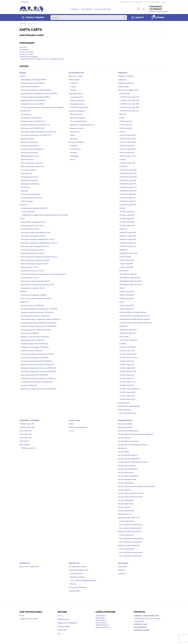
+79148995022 (155, 9)
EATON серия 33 (126, 121)
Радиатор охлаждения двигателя (82, 125)
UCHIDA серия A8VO (128, 392)
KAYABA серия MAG (127, 215)
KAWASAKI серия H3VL (129, 177)
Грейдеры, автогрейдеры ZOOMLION (35, 347)
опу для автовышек (125, 424)
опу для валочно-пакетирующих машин (133, 445)
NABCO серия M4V (127, 298)
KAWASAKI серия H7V (128, 184)
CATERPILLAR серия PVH (129, 100)
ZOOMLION (24, 302)
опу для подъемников (126, 483)
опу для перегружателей (127, 479)
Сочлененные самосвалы (30, 194)
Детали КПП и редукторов (29, 567)
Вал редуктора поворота (78, 567)
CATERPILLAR (25, 111)
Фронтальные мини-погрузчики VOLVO (35, 281)
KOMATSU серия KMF (128, 236)
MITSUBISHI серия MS (128, 274)
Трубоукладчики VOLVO (30, 278)
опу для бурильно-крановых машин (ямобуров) (136, 434)
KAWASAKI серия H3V (128, 173)
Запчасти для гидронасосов (128, 90)
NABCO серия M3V (127, 295)
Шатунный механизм (77, 142)
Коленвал (74, 153)
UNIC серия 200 (26, 431)
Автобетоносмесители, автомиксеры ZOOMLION (39, 309)
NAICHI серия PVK (127, 309)
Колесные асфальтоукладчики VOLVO (35, 246)
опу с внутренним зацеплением (131, 525)
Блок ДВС (74, 146)
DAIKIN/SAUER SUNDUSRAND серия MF (135, 319)
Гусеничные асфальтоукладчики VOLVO (36, 232)
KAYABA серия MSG (127, 222)
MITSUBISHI (124, 271)
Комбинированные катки (30, 156)
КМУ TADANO (25, 445)
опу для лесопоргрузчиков (128, 469)
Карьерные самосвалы (29, 142)
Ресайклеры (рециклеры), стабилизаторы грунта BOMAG (42, 107)
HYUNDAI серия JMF (128, 163)
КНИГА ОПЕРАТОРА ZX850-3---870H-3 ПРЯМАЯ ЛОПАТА (42, 59)
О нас (60, 616)
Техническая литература (29, 57)
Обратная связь (64, 619)
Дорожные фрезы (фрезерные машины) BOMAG (39, 93)
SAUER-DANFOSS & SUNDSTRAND (133, 312)
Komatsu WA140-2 (28, 212)
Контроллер (122, 567)
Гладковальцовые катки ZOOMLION (34, 344)
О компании (74, 9)
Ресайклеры (25, 187)
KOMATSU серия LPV (128, 246)
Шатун (72, 160)
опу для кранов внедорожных (129, 459)
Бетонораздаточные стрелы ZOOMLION (36, 330)
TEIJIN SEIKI (124, 337)
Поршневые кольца (77, 104)
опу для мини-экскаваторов (128, 476)
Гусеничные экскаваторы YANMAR (34, 295)
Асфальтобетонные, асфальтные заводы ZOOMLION (41, 319)
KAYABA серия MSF (127, 219)
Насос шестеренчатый (128, 413)
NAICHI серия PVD (127, 305)
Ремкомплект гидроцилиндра (129, 406)
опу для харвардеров (126, 500)
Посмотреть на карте (141, 630)
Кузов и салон (74, 420)
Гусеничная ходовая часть (79, 570)
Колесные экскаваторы (29, 153)
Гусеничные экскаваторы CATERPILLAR (36, 135)
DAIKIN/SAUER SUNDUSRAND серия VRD (136, 323)
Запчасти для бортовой (77, 587)
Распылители (75, 132)
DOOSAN (123, 114)
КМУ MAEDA (24, 441)
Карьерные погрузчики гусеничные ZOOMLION (38, 371)
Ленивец (73, 584)
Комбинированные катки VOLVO (33, 253)
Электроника (123, 563)
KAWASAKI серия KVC (128, 187)
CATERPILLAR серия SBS (129, 104)
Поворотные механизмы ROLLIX (130, 532)
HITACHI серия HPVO (128, 156)
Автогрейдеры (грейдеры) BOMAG (34, 80)
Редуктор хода (74, 591)
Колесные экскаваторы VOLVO (32, 250)
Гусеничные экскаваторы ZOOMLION (35, 358)
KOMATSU (24, 205)
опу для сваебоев (125, 490)
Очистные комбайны (29, 170)
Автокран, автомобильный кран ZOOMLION (37, 312)
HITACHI (122, 132)
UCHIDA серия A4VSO (128, 371)
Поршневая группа (76, 93)
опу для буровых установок (128, 441)
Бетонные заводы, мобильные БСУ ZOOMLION (39, 326)
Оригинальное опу (125, 514)
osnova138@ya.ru (140, 627)
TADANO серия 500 (27, 427)
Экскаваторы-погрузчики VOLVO (33, 288)
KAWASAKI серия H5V (128, 180)
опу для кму (122, 448)
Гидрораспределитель (126, 83)
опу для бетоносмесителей (128, 431)
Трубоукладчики (27, 201)
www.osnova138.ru (102, 627)
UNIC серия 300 (26, 434)
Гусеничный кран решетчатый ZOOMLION (37, 361)
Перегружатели (27, 173)
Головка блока (75, 149)
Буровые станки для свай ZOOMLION (35, 337)
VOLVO (22, 219)
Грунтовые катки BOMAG (30, 87)
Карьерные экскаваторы (30, 146)
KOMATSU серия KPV (128, 239)
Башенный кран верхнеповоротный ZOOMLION (39, 323)
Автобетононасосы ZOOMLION (32, 305)
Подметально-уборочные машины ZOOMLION (38, 378)
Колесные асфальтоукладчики (32, 149)
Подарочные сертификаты (67, 623)
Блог (59, 634)
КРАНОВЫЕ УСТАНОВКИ (29, 420)
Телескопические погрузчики (32, 198)
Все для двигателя (76, 73)
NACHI (122, 302)
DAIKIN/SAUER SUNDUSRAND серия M (135, 316)
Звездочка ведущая (77, 577)
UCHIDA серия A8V (127, 385)
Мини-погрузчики (27, 160)
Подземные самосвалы (30, 180)
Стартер (73, 87)
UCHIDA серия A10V (127, 351)
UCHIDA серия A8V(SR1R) (130, 389)
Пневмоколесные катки (30, 177)
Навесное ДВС (74, 80)
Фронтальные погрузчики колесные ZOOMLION (39, 389)
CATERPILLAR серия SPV (129, 111)
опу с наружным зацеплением (130, 528)
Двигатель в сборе (76, 76)
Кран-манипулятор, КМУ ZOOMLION (34, 375)
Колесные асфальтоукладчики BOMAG (35, 97)
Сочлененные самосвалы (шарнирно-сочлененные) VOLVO (43, 274)
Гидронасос (122, 80)
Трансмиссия (25, 563)
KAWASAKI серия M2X (128, 191)
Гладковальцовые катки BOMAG (33, 83)
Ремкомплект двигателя (79, 107)
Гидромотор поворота (126, 76)
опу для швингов (124, 507)
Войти (22, 616)
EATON (122, 118)
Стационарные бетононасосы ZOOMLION (36, 382)
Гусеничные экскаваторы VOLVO (33, 236)
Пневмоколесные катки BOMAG (33, 104)
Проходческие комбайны (30, 184)
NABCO (122, 288)
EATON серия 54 (126, 125)
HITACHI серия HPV (127, 153)
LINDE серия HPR (126, 267)
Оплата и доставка (27, 52)
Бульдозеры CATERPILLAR (31, 118)
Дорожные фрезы (27, 139)
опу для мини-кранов (126, 472)
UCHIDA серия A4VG (128, 368)
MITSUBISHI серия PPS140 (130, 278)
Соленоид (122, 573)
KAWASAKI (123, 166)
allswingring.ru (101, 616)
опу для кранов (124, 452)
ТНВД (72, 135)
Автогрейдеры (26, 114)
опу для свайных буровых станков (131, 493)
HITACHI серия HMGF (128, 139)
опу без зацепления (127, 521)
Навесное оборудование (78, 427)
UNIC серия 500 (26, 438)
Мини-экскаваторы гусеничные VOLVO (35, 260)
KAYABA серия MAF (127, 212)
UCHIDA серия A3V (127, 364)
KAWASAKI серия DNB (128, 170)
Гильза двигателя (77, 97)
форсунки (74, 139)
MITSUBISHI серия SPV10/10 (131, 285)
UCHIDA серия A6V (127, 375)
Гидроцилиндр (123, 87)
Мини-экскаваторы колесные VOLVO (35, 264)
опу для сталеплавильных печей (130, 497)
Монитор (121, 570)
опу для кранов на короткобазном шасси (133, 462)
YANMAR (23, 292)
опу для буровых (124, 438)
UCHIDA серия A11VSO (129, 358)
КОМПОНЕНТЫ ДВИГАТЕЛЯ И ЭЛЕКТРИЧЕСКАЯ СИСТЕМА (45, 215)
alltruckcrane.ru (101, 623)
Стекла (71, 431)
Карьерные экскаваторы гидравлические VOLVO (39, 243)
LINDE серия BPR (126, 264)
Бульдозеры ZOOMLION (30, 333)
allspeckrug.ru (101, 618)
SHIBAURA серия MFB (128, 330)
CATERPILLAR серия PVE (129, 97)
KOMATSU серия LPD (128, 243)
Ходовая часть (75, 563)
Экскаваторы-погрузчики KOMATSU (34, 208)
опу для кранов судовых (127, 466)
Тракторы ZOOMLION (29, 385)
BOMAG (23, 76)
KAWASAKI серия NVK (128, 205)
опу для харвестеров (126, 504)
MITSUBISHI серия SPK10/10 (131, 281)
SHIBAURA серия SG (128, 333)
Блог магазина (87, 9)
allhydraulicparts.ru (102, 625)
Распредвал (74, 156)
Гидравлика (123, 73)
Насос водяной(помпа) (78, 121)
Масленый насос (76, 114)
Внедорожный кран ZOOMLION (33, 340)
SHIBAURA (123, 326)
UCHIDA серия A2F (127, 361)
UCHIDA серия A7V (127, 378)
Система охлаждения (77, 111)
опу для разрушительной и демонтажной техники (136, 486)
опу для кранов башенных (128, 455)
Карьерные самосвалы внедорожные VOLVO (38, 239)
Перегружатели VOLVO (30, 267)
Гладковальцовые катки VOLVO (33, 226)
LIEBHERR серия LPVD (128, 253)
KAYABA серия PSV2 (128, 226)
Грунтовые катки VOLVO (30, 229)
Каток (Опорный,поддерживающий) (83, 580)
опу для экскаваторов (126, 511)
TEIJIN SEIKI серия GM (128, 340)
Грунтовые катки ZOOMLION (32, 351)
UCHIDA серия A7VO (128, 382)
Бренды (23, 73)
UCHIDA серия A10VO (128, 354)
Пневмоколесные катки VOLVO (32, 271)
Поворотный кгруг (125, 420)
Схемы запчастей (124, 410)
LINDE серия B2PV (127, 260)
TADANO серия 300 (27, 424)
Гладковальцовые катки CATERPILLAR (35, 125)
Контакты (23, 47)
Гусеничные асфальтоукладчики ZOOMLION (37, 354)
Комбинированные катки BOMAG (33, 100)
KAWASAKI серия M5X (128, 194)
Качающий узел (124, 403)
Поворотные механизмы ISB (128, 518)
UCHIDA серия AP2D (128, 399)
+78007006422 (155, 7)
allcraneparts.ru (101, 620)
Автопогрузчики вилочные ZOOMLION (35, 316)
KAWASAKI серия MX (128, 198)
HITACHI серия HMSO (128, 142)
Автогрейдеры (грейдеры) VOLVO (34, 222)
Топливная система (76, 128)
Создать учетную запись (29, 619)
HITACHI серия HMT (127, 146)
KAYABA (122, 208)
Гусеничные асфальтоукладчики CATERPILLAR (39, 132)
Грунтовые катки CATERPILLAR (33, 128)
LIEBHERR (123, 250)
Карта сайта (62, 630)
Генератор (74, 83)
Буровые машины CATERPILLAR (33, 121)
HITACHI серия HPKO (128, 149)
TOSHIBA (123, 344)
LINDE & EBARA (125, 257)
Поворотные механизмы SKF (129, 545)
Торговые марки (64, 626)
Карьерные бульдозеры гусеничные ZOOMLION (39, 368)
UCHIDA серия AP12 (127, 396)
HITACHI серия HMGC (128, 135)
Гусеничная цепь (76, 573)
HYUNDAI (123, 160)
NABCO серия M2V (127, 292)
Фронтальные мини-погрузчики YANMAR (36, 298)
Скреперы (25, 191)
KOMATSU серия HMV (128, 232)
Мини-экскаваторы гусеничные (32, 166)
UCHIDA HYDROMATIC (128, 347)
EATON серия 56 (126, 128)
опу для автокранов (125, 427)
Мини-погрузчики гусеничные (32, 163)
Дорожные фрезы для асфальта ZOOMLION (37, 364)
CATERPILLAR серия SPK (129, 107)
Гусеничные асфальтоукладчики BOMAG (36, 90)
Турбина (73, 90)
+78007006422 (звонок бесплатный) (147, 619)
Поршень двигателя (77, 100)
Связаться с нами (26, 54)
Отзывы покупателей (103, 9)
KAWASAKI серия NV (128, 201)
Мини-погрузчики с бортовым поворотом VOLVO (39, 257)
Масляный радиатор (78, 118)
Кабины (72, 424)
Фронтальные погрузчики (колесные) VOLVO (38, 285)
